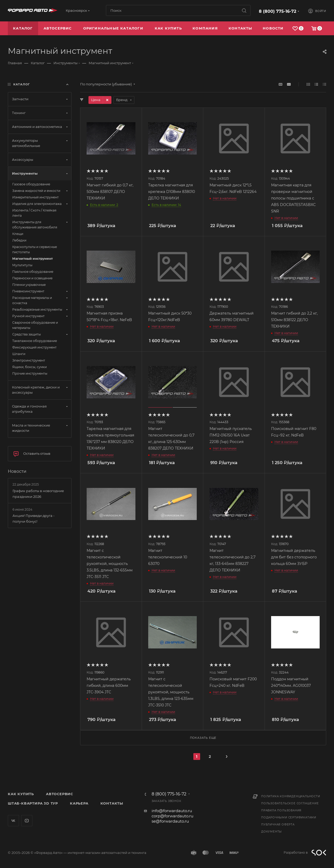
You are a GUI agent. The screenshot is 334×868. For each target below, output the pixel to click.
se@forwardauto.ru (170, 821)
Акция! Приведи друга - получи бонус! (34, 518)
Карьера (79, 803)
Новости (17, 471)
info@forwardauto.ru (172, 811)
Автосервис (59, 794)
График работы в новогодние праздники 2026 (38, 494)
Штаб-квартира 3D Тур (33, 803)
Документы (272, 832)
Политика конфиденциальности (291, 796)
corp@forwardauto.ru (172, 816)
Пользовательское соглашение (290, 803)
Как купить (21, 794)
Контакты (112, 803)
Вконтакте (13, 821)
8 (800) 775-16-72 (278, 11)
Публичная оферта (278, 825)
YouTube (27, 821)
